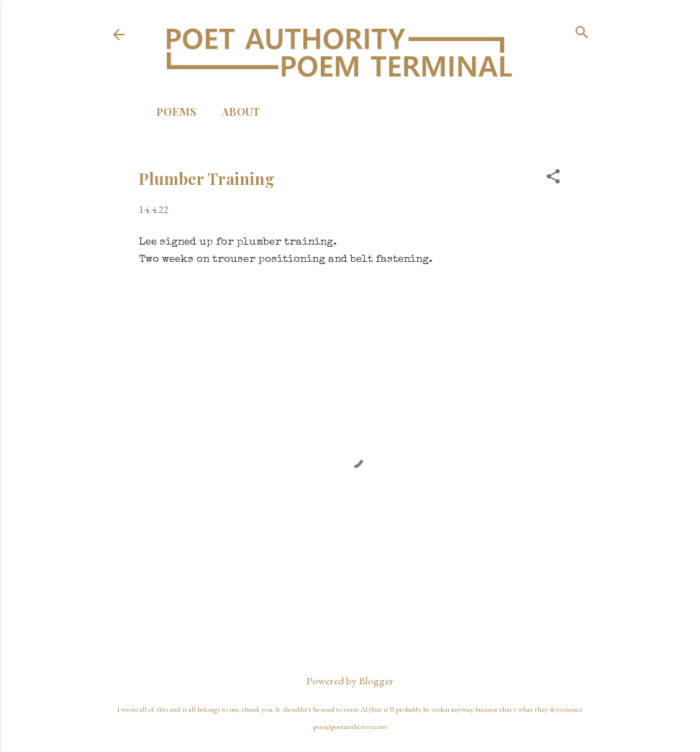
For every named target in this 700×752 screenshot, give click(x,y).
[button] (553, 177)
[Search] (582, 33)
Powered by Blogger (350, 680)
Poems (176, 112)
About (241, 112)
